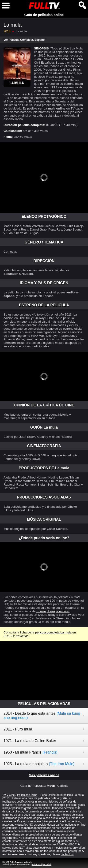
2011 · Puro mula (18, 729)
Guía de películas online (44, 15)
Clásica (62, 786)
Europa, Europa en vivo (53, 611)
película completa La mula (53, 632)
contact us (67, 854)
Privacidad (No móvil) (42, 864)
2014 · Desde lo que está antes (42, 716)
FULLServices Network (20, 862)
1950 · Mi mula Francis (30, 752)
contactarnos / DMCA (54, 844)
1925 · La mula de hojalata (39, 764)
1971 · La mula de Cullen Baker (30, 741)
